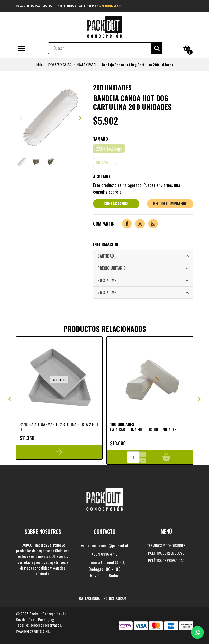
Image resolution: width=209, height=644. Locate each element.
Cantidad (106, 256)
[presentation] (21, 118)
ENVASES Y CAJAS (60, 65)
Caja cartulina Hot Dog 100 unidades (143, 430)
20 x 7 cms (107, 280)
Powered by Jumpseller (32, 631)
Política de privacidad (166, 560)
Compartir (104, 224)
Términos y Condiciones (166, 545)
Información (106, 244)
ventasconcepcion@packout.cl (104, 545)
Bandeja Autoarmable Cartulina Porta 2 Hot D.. (59, 427)
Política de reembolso (166, 553)
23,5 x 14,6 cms (109, 149)
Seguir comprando (170, 204)
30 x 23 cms (106, 162)
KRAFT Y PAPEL (87, 65)
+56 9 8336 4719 (108, 6)
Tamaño (101, 139)
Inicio (39, 65)
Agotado (101, 177)
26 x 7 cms (107, 293)
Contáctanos (116, 204)
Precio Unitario (112, 268)
